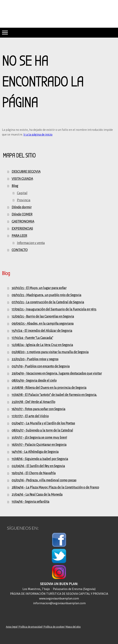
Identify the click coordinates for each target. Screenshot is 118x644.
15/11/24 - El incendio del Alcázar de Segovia (42, 331)
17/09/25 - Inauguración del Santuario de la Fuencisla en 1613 (54, 309)
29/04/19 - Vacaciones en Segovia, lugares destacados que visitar (57, 374)
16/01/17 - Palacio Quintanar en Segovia (39, 445)
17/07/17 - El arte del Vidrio (30, 416)
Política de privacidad (31, 627)
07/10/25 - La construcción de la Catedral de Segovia (48, 302)
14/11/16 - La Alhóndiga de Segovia (35, 452)
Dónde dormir (22, 207)
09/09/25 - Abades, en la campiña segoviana (43, 324)
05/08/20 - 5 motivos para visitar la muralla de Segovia (50, 352)
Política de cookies (54, 627)
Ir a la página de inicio (38, 134)
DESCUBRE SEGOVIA (26, 172)
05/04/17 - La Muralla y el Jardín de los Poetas (43, 423)
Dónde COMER (22, 214)
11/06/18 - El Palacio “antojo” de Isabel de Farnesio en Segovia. (54, 395)
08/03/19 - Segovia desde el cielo (34, 381)
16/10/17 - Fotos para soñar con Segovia (38, 409)
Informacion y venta (31, 243)
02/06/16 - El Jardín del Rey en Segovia (38, 466)
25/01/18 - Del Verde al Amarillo (33, 402)
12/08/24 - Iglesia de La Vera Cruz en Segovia (42, 345)
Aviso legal (12, 627)
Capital (22, 193)
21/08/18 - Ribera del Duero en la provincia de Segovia (49, 388)
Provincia (24, 200)
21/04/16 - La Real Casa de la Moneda (37, 495)
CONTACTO (20, 250)
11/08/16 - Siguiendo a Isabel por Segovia (40, 459)
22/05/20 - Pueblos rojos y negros (35, 359)
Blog (15, 186)
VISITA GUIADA (22, 179)
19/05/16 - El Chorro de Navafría (34, 473)
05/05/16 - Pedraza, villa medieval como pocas (44, 480)
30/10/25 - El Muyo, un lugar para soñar (39, 288)
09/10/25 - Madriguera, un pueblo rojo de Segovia (46, 295)
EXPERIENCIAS (22, 229)
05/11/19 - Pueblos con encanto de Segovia (41, 366)
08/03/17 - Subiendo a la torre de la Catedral (42, 431)
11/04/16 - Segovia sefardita (30, 502)
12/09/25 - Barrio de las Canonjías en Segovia (43, 317)
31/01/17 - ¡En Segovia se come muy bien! (39, 438)
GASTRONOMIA (23, 222)
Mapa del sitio (73, 627)
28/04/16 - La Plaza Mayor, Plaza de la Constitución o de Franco (55, 488)
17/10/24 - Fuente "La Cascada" (32, 338)
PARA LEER (19, 236)
